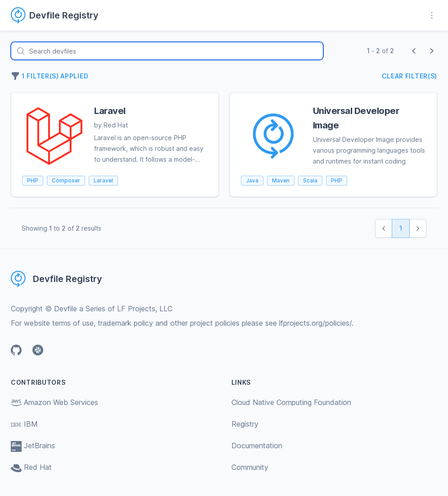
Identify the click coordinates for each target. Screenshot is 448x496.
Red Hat (31, 467)
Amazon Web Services (54, 402)
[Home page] (60, 15)
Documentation (257, 446)
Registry (245, 424)
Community (250, 467)
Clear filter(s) (410, 76)
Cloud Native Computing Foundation (291, 402)
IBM (24, 424)
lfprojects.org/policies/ (315, 323)
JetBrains (33, 446)
